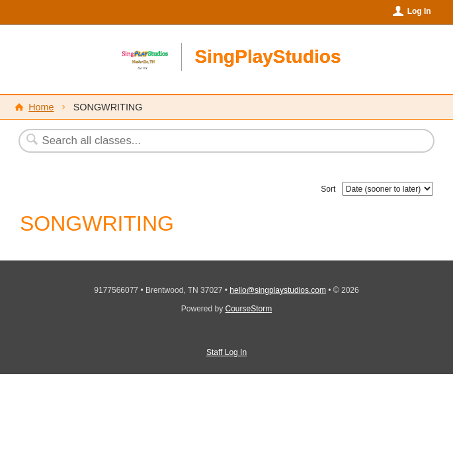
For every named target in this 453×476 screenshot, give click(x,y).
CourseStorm (249, 309)
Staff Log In (226, 352)
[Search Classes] (194, 141)
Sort (328, 189)
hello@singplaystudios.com (278, 290)
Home (41, 107)
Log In (419, 11)
